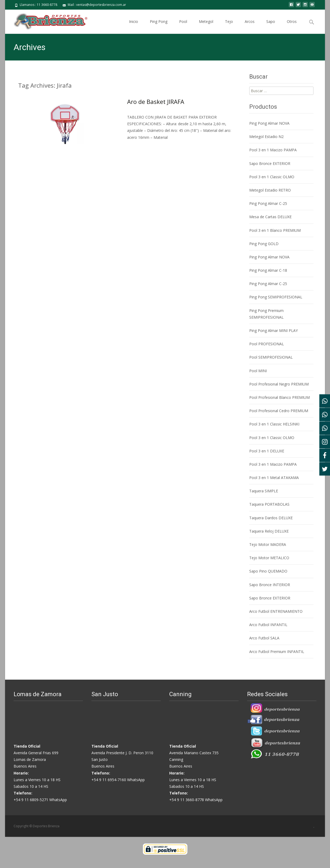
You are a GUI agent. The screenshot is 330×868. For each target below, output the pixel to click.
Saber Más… (139, 147)
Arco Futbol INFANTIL (268, 625)
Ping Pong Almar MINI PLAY (273, 330)
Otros (292, 26)
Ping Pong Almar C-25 (268, 203)
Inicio (134, 26)
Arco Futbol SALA (264, 638)
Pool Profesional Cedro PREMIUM (279, 411)
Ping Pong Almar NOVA (269, 123)
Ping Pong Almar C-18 (268, 270)
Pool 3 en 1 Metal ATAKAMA (274, 478)
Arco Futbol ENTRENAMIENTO (276, 611)
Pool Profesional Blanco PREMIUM (279, 397)
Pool (183, 26)
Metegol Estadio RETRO (270, 190)
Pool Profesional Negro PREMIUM (279, 384)
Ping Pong (159, 26)
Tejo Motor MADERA (268, 544)
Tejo (229, 26)
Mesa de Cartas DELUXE (270, 217)
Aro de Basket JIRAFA (156, 102)
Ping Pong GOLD (264, 244)
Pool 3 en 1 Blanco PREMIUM (275, 230)
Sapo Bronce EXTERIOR (270, 163)
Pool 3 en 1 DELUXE (267, 451)
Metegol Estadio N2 (266, 137)
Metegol (206, 26)
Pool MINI (258, 371)
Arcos (250, 26)
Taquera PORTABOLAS (269, 504)
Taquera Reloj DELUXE (269, 531)
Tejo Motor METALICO (269, 558)
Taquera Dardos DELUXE (271, 518)
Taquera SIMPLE (264, 491)
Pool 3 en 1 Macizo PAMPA (273, 150)
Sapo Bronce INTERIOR (270, 585)
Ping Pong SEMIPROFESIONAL (276, 297)
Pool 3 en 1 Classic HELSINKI (274, 424)
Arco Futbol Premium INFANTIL (277, 652)
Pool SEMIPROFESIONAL (271, 357)
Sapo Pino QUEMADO (268, 571)
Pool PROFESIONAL (267, 344)
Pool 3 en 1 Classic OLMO (272, 177)
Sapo (271, 26)
